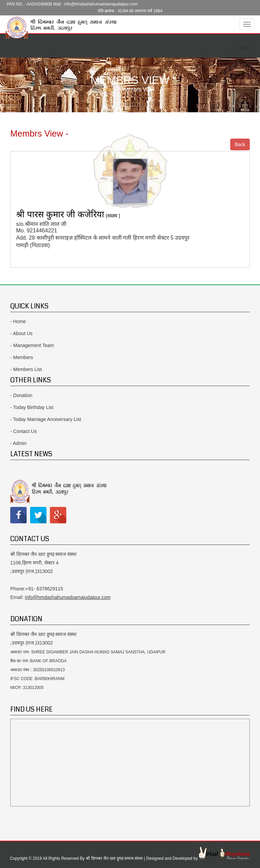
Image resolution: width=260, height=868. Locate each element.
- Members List (26, 369)
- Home (18, 321)
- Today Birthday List (32, 407)
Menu (246, 46)
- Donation (21, 395)
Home (106, 90)
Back (240, 144)
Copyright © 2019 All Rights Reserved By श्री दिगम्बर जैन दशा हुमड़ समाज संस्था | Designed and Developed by (104, 858)
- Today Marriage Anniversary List (46, 419)
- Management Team (32, 345)
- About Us (21, 333)
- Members (22, 357)
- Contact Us (24, 431)
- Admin (18, 443)
